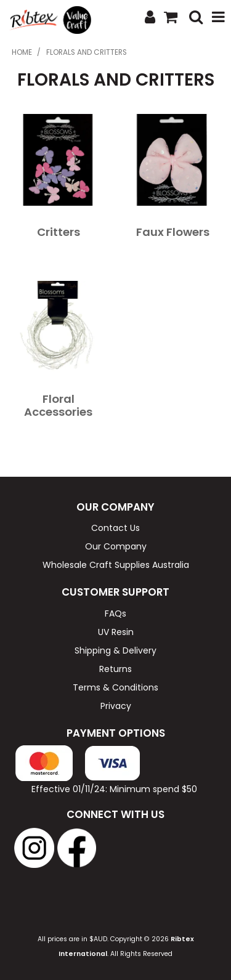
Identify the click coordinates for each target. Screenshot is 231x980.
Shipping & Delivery (115, 650)
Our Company (116, 546)
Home (22, 52)
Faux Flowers (173, 232)
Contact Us (115, 528)
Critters (59, 232)
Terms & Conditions (115, 687)
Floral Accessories (58, 405)
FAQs (115, 614)
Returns (115, 669)
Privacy (116, 706)
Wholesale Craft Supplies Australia (116, 565)
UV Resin (116, 632)
